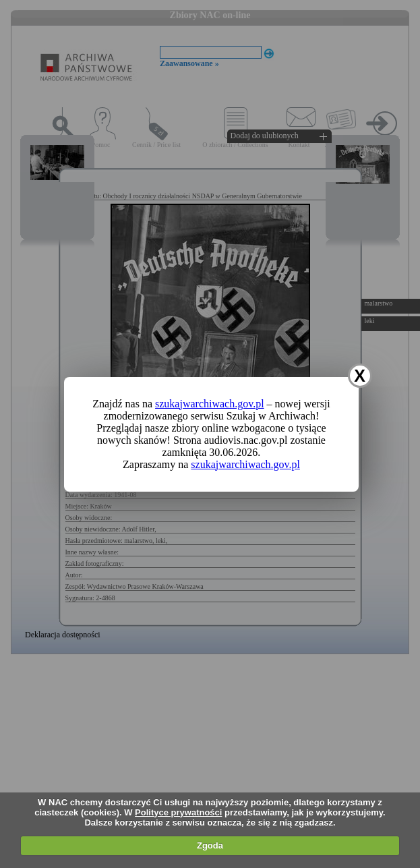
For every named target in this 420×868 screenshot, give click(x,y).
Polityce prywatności (178, 812)
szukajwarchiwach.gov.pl (210, 404)
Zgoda (210, 845)
